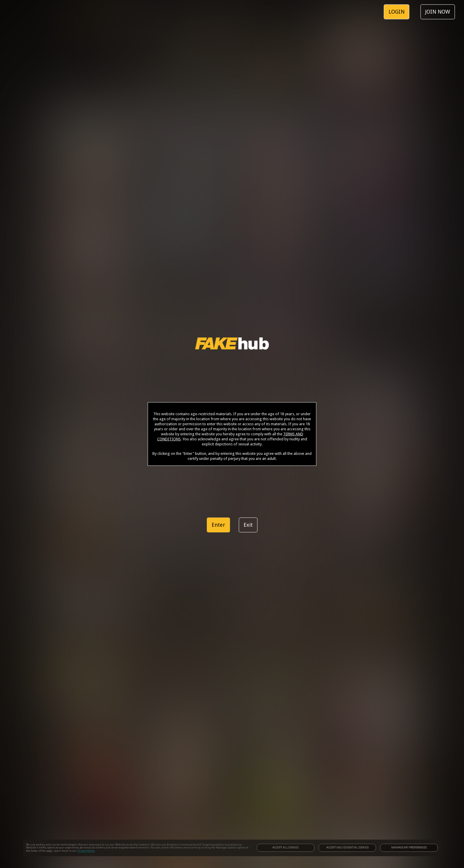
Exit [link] (248, 525)
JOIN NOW (438, 12)
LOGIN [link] (397, 12)
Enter (218, 525)
